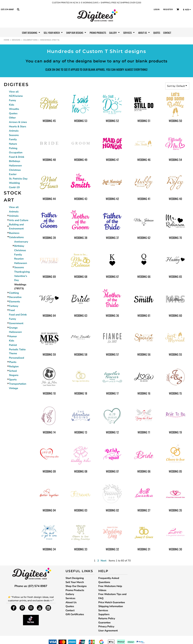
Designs (16, 40)
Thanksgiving (22, 272)
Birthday (19, 246)
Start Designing (75, 578)
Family (13, 139)
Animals (14, 131)
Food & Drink (17, 157)
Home (7, 40)
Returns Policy (107, 618)
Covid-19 (14, 187)
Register (168, 9)
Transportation (18, 384)
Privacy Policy (106, 627)
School (13, 371)
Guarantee (104, 623)
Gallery (70, 594)
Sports (13, 380)
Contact (70, 610)
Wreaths (14, 109)
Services (70, 598)
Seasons (14, 135)
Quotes (13, 113)
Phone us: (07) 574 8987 (31, 586)
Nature (13, 144)
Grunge (13, 328)
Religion (14, 367)
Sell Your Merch (75, 582)
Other (12, 118)
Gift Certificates (75, 614)
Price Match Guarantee (112, 602)
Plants (13, 362)
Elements (14, 302)
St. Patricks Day (18, 179)
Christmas (15, 170)
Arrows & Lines (18, 122)
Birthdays (15, 161)
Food (12, 310)
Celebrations (30, 40)
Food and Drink (18, 315)
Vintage (14, 388)
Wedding (14, 183)
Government (16, 323)
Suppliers (104, 614)
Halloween (15, 166)
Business (14, 233)
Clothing (14, 293)
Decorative (15, 297)
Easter (13, 174)
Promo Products (75, 590)
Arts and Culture (19, 220)
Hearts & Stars (18, 127)
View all (14, 92)
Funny (12, 100)
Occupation (16, 153)
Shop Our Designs (76, 586)
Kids (12, 105)
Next (104, 561)
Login (157, 9)
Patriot (13, 345)
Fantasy (14, 306)
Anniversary (21, 242)
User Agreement (108, 631)
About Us (71, 602)
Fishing (13, 148)
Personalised (17, 358)
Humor (13, 336)
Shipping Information (111, 606)
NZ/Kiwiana (16, 96)
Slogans (14, 375)
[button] (18, 9)
